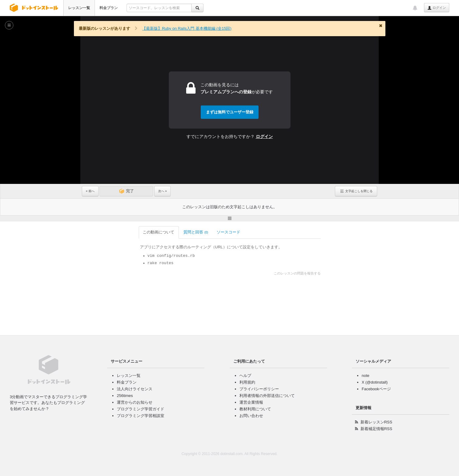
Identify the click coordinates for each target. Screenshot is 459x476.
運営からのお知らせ (135, 402)
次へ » (162, 191)
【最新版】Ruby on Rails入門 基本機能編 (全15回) (187, 28)
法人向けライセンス (135, 389)
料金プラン (109, 8)
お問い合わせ (251, 416)
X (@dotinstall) (375, 382)
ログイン (437, 8)
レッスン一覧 (79, 8)
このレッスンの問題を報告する (353, 273)
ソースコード (173, 232)
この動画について (102, 232)
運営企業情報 (251, 402)
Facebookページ (376, 389)
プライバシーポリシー (259, 389)
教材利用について (255, 409)
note (365, 376)
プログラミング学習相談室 (141, 416)
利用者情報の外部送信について (267, 396)
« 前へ (90, 191)
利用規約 (247, 382)
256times (125, 396)
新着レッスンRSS (376, 422)
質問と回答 (139, 232)
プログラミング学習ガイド (141, 409)
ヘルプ (245, 376)
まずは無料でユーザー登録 (230, 112)
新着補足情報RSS (376, 429)
